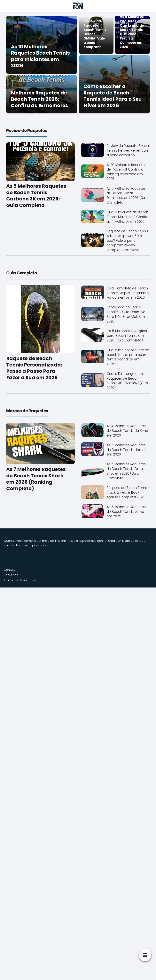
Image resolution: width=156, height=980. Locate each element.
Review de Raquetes (27, 131)
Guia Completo (22, 273)
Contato (10, 570)
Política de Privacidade (20, 580)
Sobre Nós (11, 575)
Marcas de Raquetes (27, 411)
